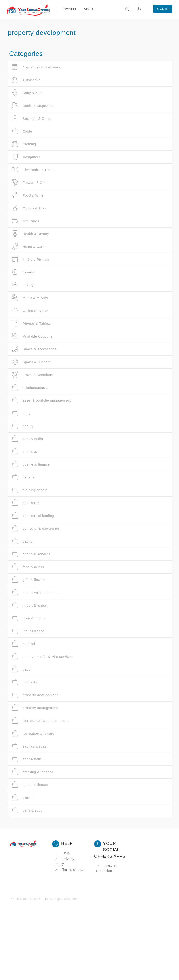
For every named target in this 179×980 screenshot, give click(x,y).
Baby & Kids (27, 93)
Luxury (23, 285)
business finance (31, 464)
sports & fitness (30, 785)
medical (23, 644)
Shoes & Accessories (34, 349)
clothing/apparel (30, 490)
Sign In (163, 9)
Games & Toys (29, 208)
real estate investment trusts (40, 721)
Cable (22, 131)
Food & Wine (28, 195)
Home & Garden (30, 247)
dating (22, 541)
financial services (31, 554)
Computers (26, 157)
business (24, 452)
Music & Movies (30, 298)
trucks (22, 797)
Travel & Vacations (32, 375)
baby (21, 413)
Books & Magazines (33, 106)
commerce (26, 503)
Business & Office (31, 118)
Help (62, 853)
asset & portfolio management (41, 400)
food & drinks (28, 567)
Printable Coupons (32, 336)
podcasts (24, 682)
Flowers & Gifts (30, 183)
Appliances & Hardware (36, 67)
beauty (23, 426)
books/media (27, 439)
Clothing (24, 144)
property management (35, 708)
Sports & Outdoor (31, 362)
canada (23, 477)
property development (35, 695)
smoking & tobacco (32, 772)
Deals (89, 10)
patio (21, 669)
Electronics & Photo (33, 170)
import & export (30, 605)
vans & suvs (27, 810)
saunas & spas (29, 746)
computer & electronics (36, 528)
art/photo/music (30, 388)
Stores (70, 10)
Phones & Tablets (31, 323)
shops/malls (27, 759)
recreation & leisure (33, 733)
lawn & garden (29, 618)
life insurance (28, 631)
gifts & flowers (29, 580)
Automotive (26, 80)
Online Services (30, 311)
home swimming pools (35, 592)
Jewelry (23, 272)
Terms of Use (69, 870)
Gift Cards (25, 221)
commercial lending (33, 516)
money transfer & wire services (42, 657)
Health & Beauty (30, 234)
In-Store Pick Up (30, 259)
